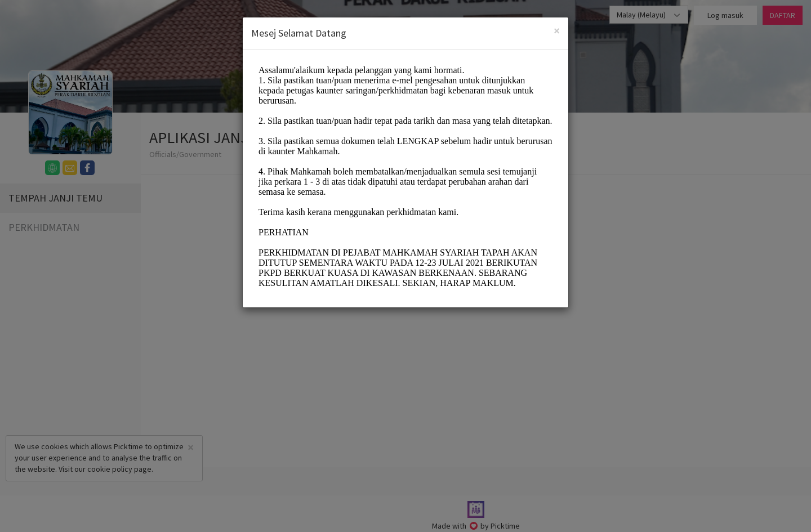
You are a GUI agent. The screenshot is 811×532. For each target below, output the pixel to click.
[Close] (557, 31)
